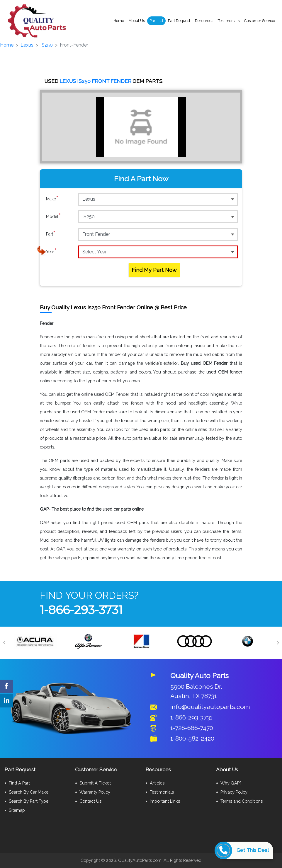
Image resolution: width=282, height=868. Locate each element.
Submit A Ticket (95, 783)
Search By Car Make (29, 792)
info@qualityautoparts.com (210, 707)
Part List (156, 21)
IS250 (47, 45)
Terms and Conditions (242, 801)
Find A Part (19, 783)
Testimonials (229, 21)
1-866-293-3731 (81, 610)
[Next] (278, 643)
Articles (157, 783)
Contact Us (90, 801)
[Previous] (4, 643)
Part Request (179, 21)
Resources (204, 21)
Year (51, 252)
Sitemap (17, 810)
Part (51, 234)
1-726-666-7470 (192, 728)
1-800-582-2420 (192, 738)
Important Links (165, 801)
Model (53, 216)
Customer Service (260, 21)
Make (52, 199)
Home (119, 21)
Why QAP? (231, 783)
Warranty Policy (95, 792)
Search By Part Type (29, 801)
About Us (137, 21)
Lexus (27, 45)
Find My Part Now (154, 270)
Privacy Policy (234, 792)
